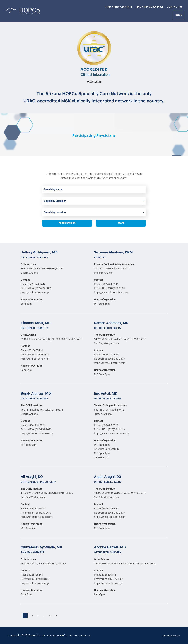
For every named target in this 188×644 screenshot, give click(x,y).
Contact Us (175, 7)
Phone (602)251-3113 (106, 284)
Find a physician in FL (119, 7)
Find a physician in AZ (149, 7)
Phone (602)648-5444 (33, 284)
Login (179, 15)
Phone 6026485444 (32, 350)
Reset (121, 223)
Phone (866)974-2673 (106, 355)
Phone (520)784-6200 (106, 425)
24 (50, 615)
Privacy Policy (171, 636)
